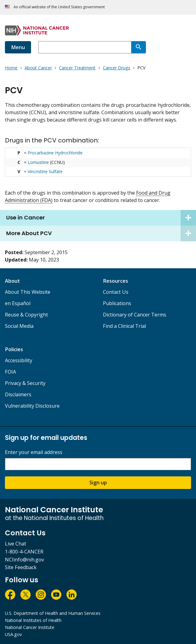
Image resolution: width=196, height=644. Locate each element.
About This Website (28, 292)
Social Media (19, 326)
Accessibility (19, 360)
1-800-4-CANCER (24, 552)
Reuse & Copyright (26, 315)
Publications (117, 303)
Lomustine (38, 162)
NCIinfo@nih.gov (24, 560)
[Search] (139, 47)
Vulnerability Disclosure (32, 406)
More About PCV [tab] (101, 233)
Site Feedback (21, 567)
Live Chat (16, 544)
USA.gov (13, 634)
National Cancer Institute (30, 627)
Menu (18, 47)
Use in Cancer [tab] (101, 218)
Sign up (98, 483)
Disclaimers (18, 394)
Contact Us (116, 292)
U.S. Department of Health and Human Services (53, 613)
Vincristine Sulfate (45, 171)
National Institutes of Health (33, 620)
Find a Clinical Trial (124, 326)
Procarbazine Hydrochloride (55, 153)
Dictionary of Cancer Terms (135, 315)
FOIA (10, 372)
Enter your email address (34, 452)
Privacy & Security (25, 383)
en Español (18, 303)
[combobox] (85, 47)
